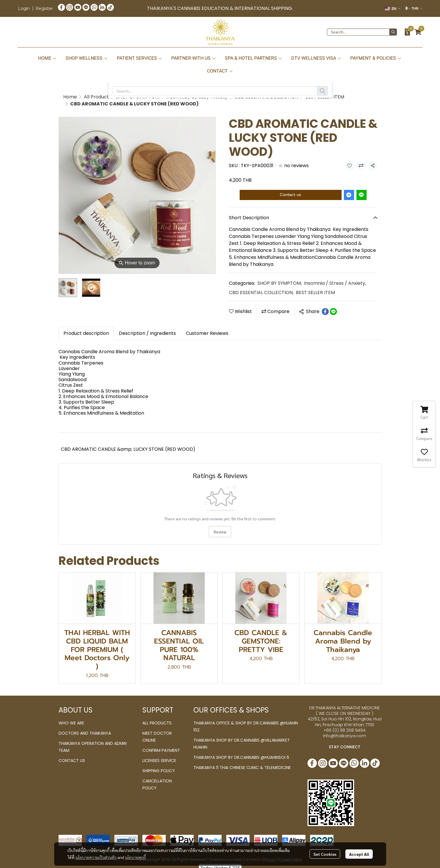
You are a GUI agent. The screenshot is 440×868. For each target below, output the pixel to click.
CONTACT (220, 71)
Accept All (359, 854)
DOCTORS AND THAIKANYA (85, 726)
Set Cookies (325, 854)
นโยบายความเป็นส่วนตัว (96, 857)
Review (220, 525)
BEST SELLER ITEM (113, 97)
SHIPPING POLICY (159, 764)
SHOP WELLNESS (87, 58)
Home (70, 97)
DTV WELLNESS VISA (316, 58)
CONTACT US (72, 754)
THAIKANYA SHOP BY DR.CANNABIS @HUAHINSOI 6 (241, 750)
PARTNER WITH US (194, 58)
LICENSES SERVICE (159, 754)
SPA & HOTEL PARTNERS (254, 58)
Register (44, 8)
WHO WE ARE (71, 716)
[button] (393, 9)
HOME (47, 58)
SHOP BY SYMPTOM (280, 276)
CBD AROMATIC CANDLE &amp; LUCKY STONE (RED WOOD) (128, 442)
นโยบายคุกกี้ (135, 857)
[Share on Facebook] (325, 305)
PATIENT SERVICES (140, 58)
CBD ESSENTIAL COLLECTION (261, 285)
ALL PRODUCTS (157, 716)
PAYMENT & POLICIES (376, 58)
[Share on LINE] (333, 305)
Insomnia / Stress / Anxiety (335, 276)
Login (24, 8)
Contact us (290, 188)
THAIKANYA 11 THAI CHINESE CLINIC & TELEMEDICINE (242, 761)
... (85, 97)
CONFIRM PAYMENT (161, 743)
